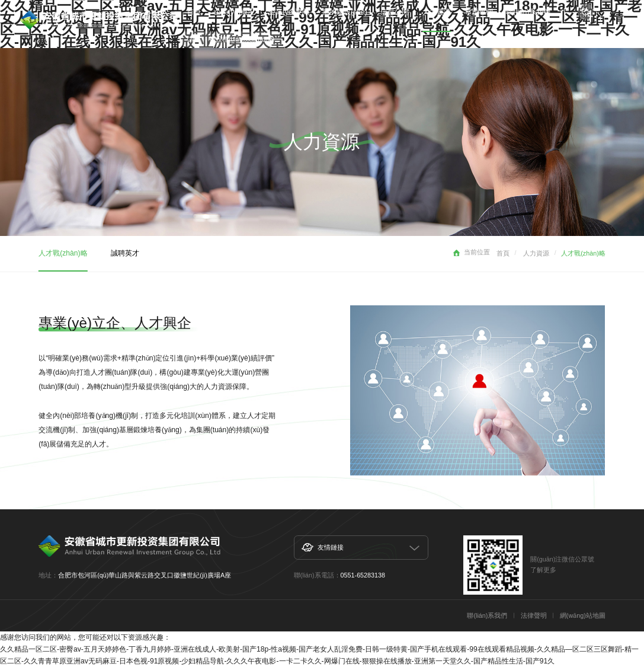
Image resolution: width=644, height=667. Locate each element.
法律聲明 (534, 615)
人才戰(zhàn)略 (63, 253)
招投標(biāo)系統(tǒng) (242, 39)
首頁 (503, 253)
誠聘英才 (125, 253)
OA (191, 39)
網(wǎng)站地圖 (583, 615)
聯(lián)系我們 (487, 615)
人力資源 (536, 253)
